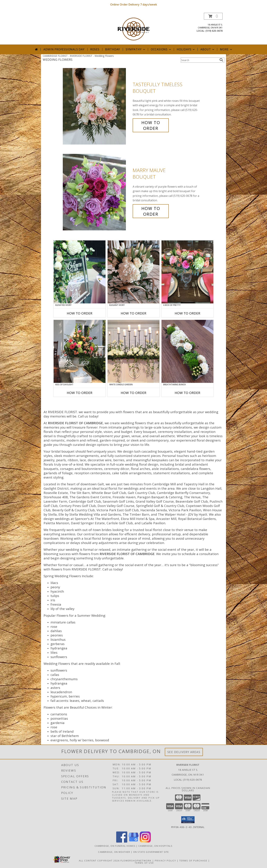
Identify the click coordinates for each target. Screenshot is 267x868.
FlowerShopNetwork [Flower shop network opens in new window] (136, 860)
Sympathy (136, 49)
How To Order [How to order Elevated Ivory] (80, 313)
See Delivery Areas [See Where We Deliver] (184, 752)
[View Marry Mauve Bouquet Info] (97, 192)
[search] (221, 60)
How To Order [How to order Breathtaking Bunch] (187, 393)
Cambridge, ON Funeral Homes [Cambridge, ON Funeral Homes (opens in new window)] (115, 846)
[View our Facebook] (122, 841)
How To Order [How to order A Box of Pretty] (187, 313)
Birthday (113, 49)
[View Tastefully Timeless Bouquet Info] (97, 106)
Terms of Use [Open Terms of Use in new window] (144, 863)
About (208, 49)
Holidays (186, 49)
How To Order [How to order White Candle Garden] (133, 393)
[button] (213, 16)
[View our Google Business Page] (133, 841)
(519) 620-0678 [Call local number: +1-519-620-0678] (214, 31)
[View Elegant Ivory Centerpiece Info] (133, 272)
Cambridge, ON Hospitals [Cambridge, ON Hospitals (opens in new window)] (155, 846)
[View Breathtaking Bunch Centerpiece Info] (187, 351)
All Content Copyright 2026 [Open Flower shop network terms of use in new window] (99, 860)
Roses (95, 49)
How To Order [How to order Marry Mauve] (151, 211)
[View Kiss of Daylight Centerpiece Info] (80, 351)
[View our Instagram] (145, 841)
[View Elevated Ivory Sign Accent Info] (80, 272)
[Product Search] (199, 60)
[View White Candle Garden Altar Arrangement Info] (133, 351)
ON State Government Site (151, 852)
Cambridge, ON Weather (114, 852)
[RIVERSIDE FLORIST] (133, 29)
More (226, 49)
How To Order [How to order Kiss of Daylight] (80, 393)
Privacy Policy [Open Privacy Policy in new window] (165, 860)
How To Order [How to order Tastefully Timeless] (151, 125)
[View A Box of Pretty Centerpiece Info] (187, 272)
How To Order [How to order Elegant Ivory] (133, 313)
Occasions (161, 49)
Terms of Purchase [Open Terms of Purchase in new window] (193, 860)
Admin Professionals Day (64, 49)
